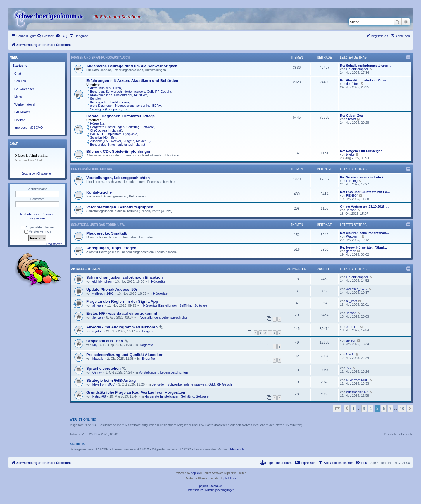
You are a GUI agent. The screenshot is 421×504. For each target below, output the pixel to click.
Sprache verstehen (103, 368)
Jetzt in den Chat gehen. (37, 174)
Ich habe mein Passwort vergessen (37, 216)
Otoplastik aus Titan (105, 341)
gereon (351, 251)
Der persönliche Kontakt (93, 169)
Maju (96, 345)
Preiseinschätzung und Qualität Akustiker (124, 355)
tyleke (350, 154)
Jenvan (351, 210)
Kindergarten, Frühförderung (108, 102)
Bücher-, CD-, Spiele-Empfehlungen (119, 151)
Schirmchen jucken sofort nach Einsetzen (125, 277)
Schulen (94, 99)
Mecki (350, 354)
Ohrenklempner (357, 69)
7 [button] (390, 408)
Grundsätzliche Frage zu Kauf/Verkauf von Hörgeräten (136, 392)
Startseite (20, 66)
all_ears (98, 305)
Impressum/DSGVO (29, 128)
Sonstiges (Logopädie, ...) (106, 109)
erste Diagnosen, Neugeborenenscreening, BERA (124, 106)
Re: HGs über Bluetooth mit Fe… (365, 192)
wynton (98, 331)
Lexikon (20, 120)
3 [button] (364, 408)
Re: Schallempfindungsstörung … (366, 66)
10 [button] (402, 408)
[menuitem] (45, 36)
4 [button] (371, 408)
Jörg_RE (352, 327)
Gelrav (97, 372)
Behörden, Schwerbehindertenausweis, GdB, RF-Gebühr (129, 92)
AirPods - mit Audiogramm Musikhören (122, 327)
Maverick (237, 449)
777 (349, 368)
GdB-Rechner (24, 89)
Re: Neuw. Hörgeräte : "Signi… (364, 247)
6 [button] (384, 408)
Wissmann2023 (357, 392)
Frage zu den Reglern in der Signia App (122, 301)
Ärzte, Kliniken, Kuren (104, 88)
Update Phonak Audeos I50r (112, 289)
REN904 (352, 195)
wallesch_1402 (103, 293)
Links (18, 97)
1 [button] (353, 408)
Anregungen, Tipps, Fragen (111, 248)
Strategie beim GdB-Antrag (111, 380)
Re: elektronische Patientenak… (365, 233)
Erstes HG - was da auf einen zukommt (122, 313)
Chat (18, 73)
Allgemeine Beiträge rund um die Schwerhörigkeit (132, 66)
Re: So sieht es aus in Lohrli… (363, 177)
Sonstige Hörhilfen (101, 137)
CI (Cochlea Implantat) (104, 130)
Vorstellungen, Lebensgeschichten (118, 178)
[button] (337, 408)
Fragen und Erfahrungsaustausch (100, 57)
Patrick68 (99, 396)
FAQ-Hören (23, 112)
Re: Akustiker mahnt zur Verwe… (365, 80)
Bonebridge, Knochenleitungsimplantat (116, 145)
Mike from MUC (103, 384)
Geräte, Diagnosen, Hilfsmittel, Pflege (121, 116)
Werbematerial (25, 104)
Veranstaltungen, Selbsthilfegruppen (120, 207)
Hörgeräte (95, 123)
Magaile (98, 359)
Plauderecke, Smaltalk (107, 233)
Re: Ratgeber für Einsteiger (361, 151)
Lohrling (352, 181)
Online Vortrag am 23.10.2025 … (364, 207)
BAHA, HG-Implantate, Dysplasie (112, 134)
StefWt (351, 119)
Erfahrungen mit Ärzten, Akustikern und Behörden (132, 81)
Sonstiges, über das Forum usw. (98, 225)
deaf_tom (353, 84)
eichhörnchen (102, 281)
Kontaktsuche (99, 192)
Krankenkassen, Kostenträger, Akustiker (117, 95)
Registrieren (54, 244)
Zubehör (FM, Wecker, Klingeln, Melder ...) (118, 141)
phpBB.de (230, 478)
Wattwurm (353, 236)
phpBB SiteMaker (210, 486)
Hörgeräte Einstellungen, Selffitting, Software (120, 127)
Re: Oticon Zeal (352, 116)
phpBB (195, 473)
